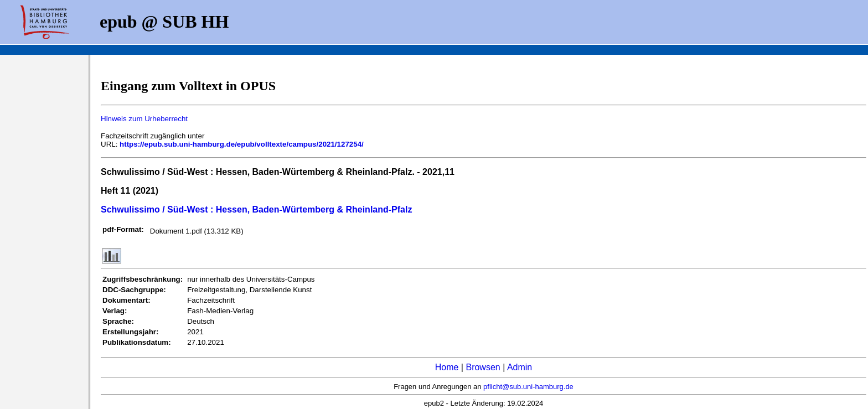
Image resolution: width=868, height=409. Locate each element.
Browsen (483, 367)
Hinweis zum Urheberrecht (144, 119)
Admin (520, 367)
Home (447, 367)
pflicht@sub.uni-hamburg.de (528, 387)
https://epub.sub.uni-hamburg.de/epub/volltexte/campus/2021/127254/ (242, 144)
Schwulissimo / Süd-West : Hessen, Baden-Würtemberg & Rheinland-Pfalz (256, 209)
